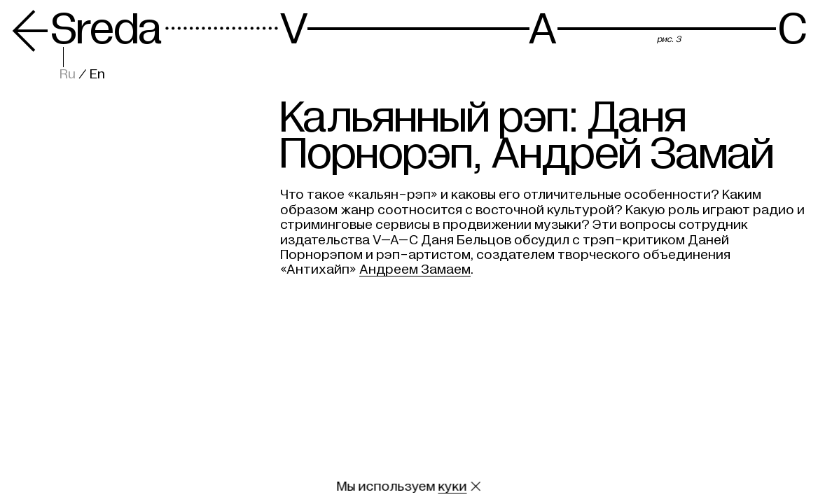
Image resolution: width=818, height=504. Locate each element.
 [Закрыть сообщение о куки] (476, 486)
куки (453, 486)
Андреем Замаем (415, 269)
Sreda (86, 30)
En (97, 74)
